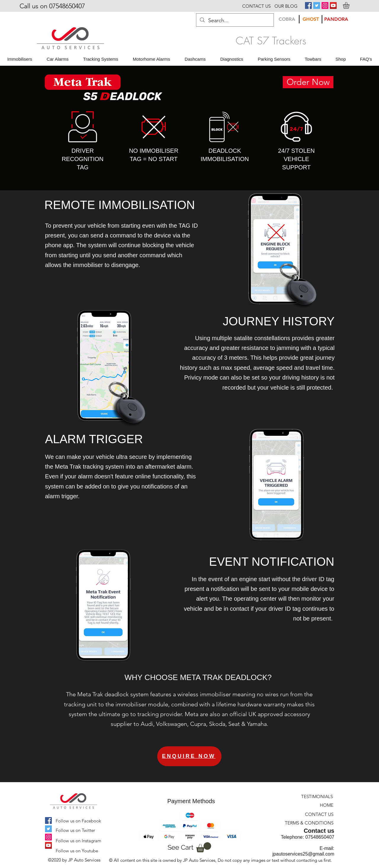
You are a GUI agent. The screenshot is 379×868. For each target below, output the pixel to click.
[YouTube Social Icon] (333, 5)
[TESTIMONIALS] (317, 797)
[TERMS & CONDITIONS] (309, 823)
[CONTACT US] (256, 6)
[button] (350, 5)
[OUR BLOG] (286, 6)
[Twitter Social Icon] (317, 5)
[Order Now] (308, 82)
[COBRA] (287, 19)
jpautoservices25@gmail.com (303, 854)
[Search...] (235, 21)
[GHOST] (311, 19)
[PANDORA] (336, 19)
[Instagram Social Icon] (325, 5)
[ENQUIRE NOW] (189, 756)
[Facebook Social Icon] (308, 5)
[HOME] (325, 805)
